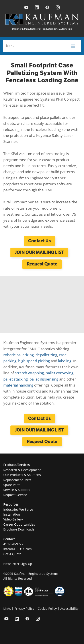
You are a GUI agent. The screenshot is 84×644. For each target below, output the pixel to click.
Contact (9, 539)
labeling (65, 361)
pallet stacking (16, 379)
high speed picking (34, 361)
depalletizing (46, 355)
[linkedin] (37, 7)
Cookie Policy (47, 609)
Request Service (15, 495)
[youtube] (26, 7)
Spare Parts (12, 485)
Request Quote (42, 264)
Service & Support (17, 490)
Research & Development (22, 470)
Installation (12, 514)
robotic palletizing (19, 355)
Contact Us (39, 241)
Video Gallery (13, 519)
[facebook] (47, 7)
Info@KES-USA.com (18, 549)
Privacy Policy (24, 609)
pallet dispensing (44, 379)
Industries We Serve (18, 509)
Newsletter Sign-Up (18, 564)
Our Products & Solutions (22, 475)
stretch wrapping (29, 373)
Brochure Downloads (19, 529)
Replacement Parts (17, 480)
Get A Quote (12, 554)
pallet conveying (60, 373)
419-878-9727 (13, 544)
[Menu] (42, 46)
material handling (18, 385)
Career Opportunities (19, 524)
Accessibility (69, 609)
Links (7, 609)
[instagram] (58, 7)
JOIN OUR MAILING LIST (39, 252)
